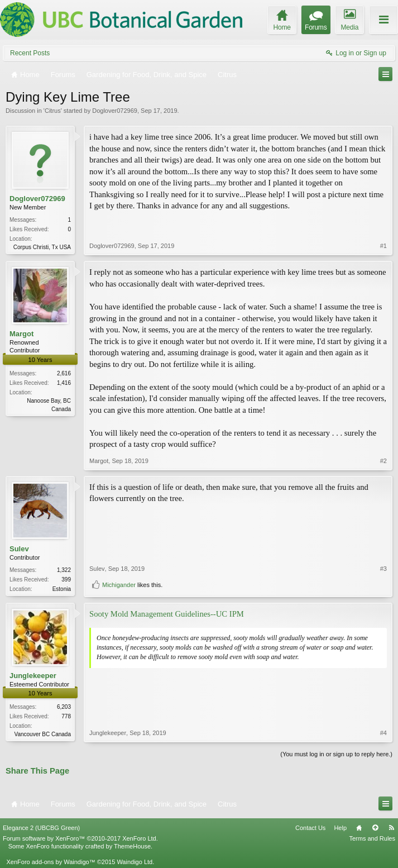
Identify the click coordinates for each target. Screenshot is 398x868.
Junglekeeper (33, 676)
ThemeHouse (132, 846)
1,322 (64, 570)
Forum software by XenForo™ (80, 838)
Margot (21, 334)
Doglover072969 (115, 111)
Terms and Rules (372, 838)
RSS (391, 828)
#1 (383, 246)
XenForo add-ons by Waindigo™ (51, 862)
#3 (383, 569)
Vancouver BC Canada (42, 734)
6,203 (64, 707)
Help (340, 828)
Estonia (62, 589)
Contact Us (310, 828)
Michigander (119, 585)
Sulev (19, 549)
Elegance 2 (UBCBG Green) (41, 828)
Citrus (53, 111)
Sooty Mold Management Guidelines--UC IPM (167, 614)
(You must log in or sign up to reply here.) (336, 754)
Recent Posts (30, 53)
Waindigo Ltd (135, 862)
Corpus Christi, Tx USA (42, 247)
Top (375, 828)
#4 (383, 733)
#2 (383, 461)
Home (359, 828)
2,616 (64, 373)
